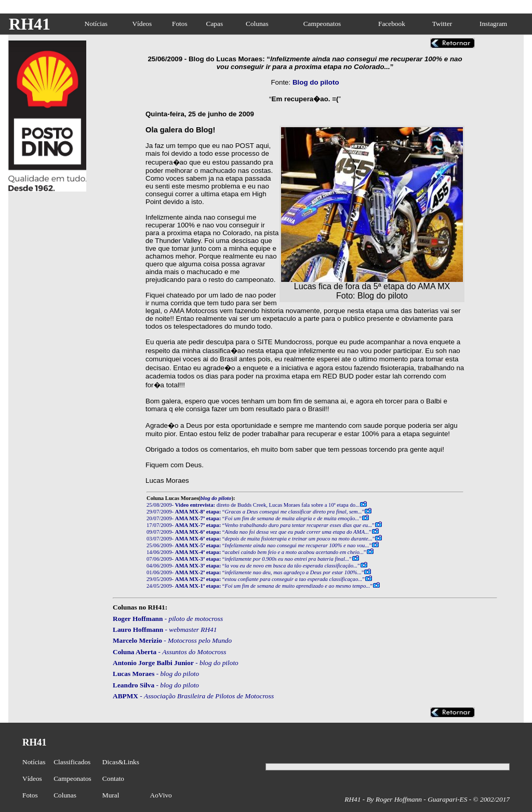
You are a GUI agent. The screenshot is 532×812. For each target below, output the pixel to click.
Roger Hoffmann (138, 619)
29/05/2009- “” (256, 579)
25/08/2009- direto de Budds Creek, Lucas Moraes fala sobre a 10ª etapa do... (253, 505)
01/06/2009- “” (255, 572)
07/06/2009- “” (249, 559)
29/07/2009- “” (255, 512)
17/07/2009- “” (261, 525)
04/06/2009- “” (253, 566)
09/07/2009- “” (259, 532)
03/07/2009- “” (261, 539)
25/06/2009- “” (259, 545)
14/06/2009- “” (256, 552)
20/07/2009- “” (254, 518)
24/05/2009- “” (260, 586)
